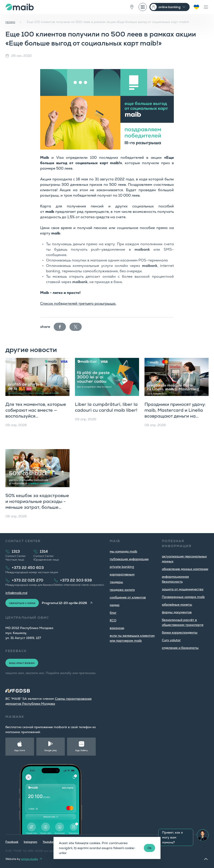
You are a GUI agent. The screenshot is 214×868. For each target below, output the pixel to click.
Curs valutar (171, 640)
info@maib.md (16, 593)
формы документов (177, 612)
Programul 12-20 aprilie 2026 (64, 603)
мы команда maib (123, 551)
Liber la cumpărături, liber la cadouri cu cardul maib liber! (106, 407)
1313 (16, 551)
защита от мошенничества (183, 589)
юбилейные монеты (177, 604)
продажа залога (122, 590)
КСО (113, 620)
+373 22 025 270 (28, 580)
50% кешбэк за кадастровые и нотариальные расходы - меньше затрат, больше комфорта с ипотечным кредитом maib (37, 507)
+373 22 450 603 (28, 568)
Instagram (30, 842)
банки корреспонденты (180, 632)
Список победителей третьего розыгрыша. (78, 303)
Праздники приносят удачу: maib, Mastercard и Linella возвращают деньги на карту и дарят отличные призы (175, 416)
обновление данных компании (185, 569)
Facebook (12, 842)
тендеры (116, 582)
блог (113, 613)
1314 (44, 551)
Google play (51, 750)
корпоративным (122, 574)
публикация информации (129, 559)
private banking (122, 567)
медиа (115, 605)
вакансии (117, 628)
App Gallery (81, 750)
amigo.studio (29, 859)
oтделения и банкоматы (180, 648)
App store (20, 750)
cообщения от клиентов (128, 597)
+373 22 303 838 (76, 580)
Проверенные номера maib (183, 597)
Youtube (48, 842)
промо (10, 22)
